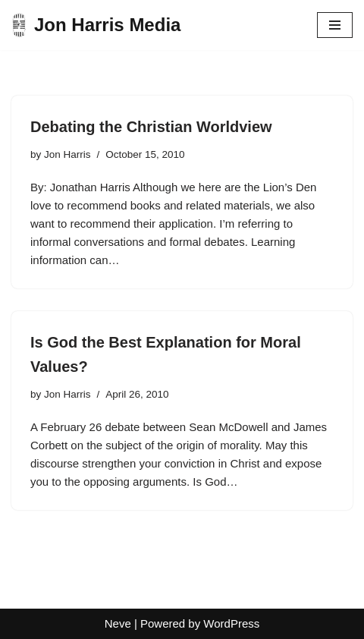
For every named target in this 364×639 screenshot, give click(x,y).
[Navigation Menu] (335, 25)
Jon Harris (67, 154)
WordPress (231, 623)
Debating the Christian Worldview (151, 127)
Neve (118, 623)
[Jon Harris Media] (96, 25)
